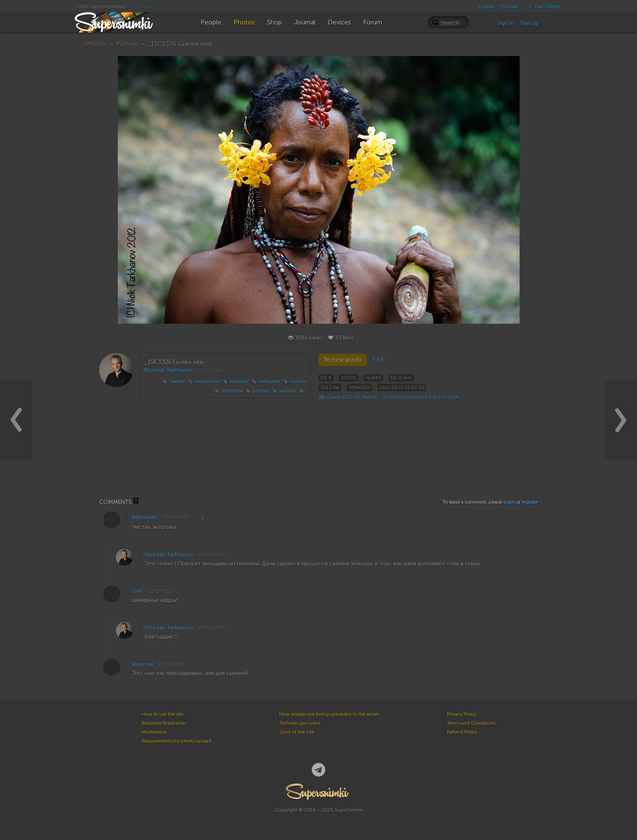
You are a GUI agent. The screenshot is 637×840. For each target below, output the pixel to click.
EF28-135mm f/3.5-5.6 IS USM (424, 397)
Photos (95, 44)
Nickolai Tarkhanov (169, 370)
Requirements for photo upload (177, 741)
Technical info (343, 360)
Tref (137, 591)
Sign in (505, 23)
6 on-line (142, 6)
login (509, 502)
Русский (509, 6)
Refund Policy (462, 732)
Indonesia (232, 391)
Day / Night (542, 6)
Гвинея (177, 381)
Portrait (127, 44)
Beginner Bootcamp (164, 723)
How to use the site (162, 714)
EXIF (379, 360)
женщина (269, 381)
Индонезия (207, 381)
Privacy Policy (462, 714)
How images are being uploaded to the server (329, 714)
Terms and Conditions (471, 723)
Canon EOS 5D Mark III (351, 397)
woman (287, 391)
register (530, 502)
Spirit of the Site (297, 732)
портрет (239, 381)
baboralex (145, 517)
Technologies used (299, 723)
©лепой (143, 664)
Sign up (529, 23)
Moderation (154, 732)
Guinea (298, 381)
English (486, 6)
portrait (261, 391)
